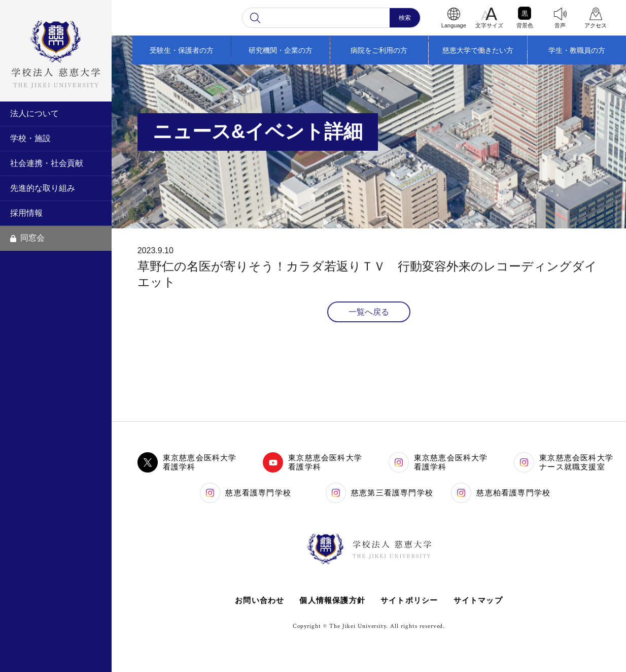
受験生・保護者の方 (182, 50)
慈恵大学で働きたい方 (478, 50)
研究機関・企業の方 (281, 50)
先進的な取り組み (43, 188)
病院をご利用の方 (379, 50)
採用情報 (26, 213)
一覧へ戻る (369, 312)
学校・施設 (30, 138)
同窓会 (27, 238)
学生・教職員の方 (577, 50)
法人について (34, 113)
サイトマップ (478, 600)
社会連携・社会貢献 (47, 163)
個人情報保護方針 (332, 600)
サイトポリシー (409, 600)
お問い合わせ (259, 600)
